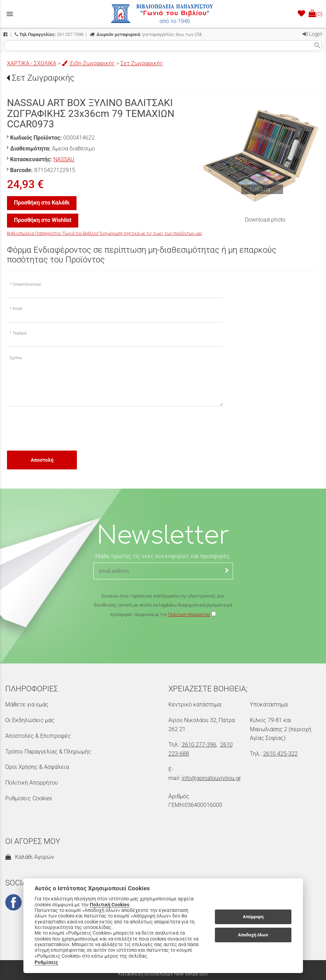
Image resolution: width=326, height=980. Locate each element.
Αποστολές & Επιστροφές (38, 736)
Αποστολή (42, 460)
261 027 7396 (49, 34)
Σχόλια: (16, 358)
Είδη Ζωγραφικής (88, 63)
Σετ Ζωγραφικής (142, 63)
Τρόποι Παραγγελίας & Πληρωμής (48, 752)
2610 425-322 (280, 754)
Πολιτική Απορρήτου (189, 614)
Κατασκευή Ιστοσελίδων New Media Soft (163, 974)
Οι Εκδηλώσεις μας (30, 720)
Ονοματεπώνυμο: (27, 284)
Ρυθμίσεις (46, 962)
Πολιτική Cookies (110, 905)
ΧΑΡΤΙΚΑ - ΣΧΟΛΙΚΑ (32, 63)
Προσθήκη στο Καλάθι (42, 203)
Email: (17, 309)
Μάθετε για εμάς (27, 704)
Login (313, 34)
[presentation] (60, 428)
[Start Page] (163, 14)
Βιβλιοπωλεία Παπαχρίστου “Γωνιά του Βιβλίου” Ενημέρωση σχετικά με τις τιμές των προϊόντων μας (105, 233)
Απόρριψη (253, 917)
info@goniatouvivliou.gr (211, 778)
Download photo (265, 220)
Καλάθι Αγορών (30, 857)
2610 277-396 (199, 745)
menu (10, 14)
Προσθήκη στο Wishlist (43, 220)
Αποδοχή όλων (253, 935)
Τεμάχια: (20, 333)
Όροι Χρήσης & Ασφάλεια (37, 767)
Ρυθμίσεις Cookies (29, 798)
